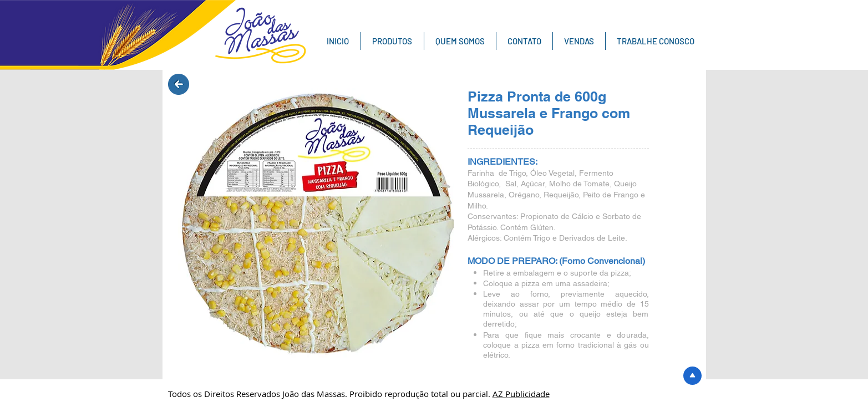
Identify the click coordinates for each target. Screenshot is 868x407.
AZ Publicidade (521, 394)
